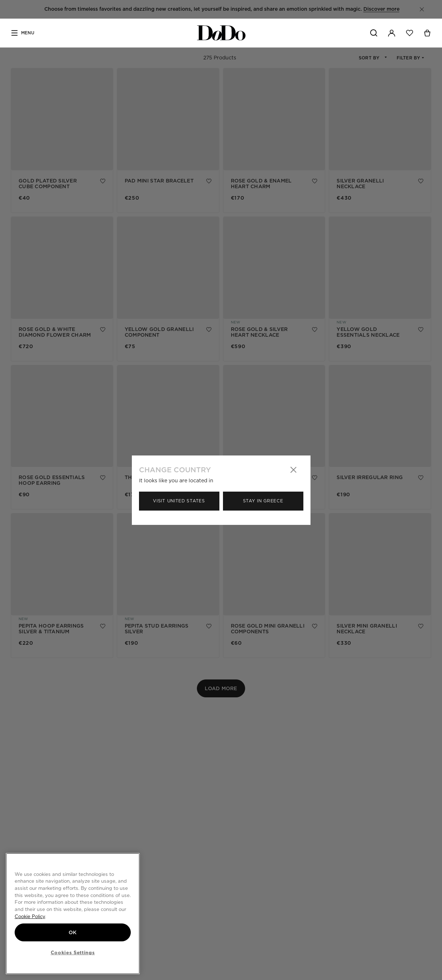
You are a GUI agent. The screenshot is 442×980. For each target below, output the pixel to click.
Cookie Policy (30, 916)
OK (73, 932)
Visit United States (179, 501)
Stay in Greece (263, 501)
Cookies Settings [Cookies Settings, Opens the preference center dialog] (73, 952)
